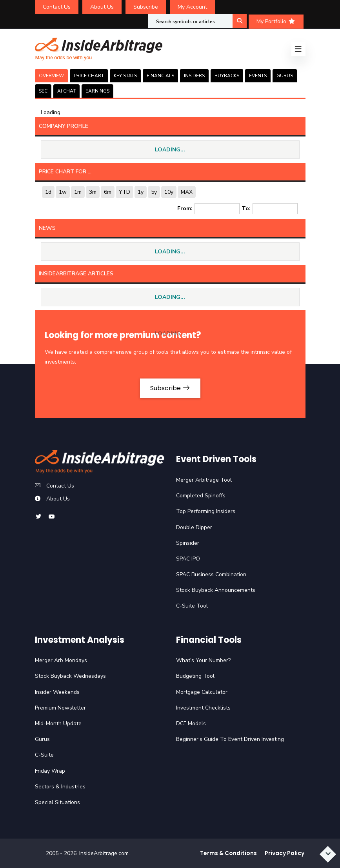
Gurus (42, 739)
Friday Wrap (50, 771)
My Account (192, 7)
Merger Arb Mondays (61, 660)
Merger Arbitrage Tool (204, 480)
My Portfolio (276, 21)
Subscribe (146, 7)
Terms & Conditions (228, 853)
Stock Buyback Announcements (216, 590)
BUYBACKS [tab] (227, 76)
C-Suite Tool (192, 606)
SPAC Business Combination (211, 574)
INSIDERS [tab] (194, 76)
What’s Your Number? (203, 660)
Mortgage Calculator (202, 692)
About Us (102, 7)
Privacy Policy (285, 853)
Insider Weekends (57, 692)
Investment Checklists (203, 708)
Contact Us (57, 7)
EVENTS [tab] (258, 76)
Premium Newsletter (60, 708)
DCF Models (191, 723)
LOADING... (170, 150)
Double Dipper (194, 527)
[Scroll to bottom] (328, 854)
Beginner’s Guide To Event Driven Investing (230, 739)
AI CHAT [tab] (66, 91)
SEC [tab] (43, 91)
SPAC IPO (188, 559)
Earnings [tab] (97, 91)
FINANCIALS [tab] (160, 76)
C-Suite (44, 755)
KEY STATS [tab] (125, 76)
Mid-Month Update (58, 723)
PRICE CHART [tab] (89, 76)
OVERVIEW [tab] (51, 76)
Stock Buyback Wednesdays (70, 676)
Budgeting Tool (195, 676)
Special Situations (57, 802)
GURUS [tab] (285, 76)
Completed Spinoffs (201, 496)
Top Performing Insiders (206, 511)
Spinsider (188, 543)
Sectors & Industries (60, 787)
